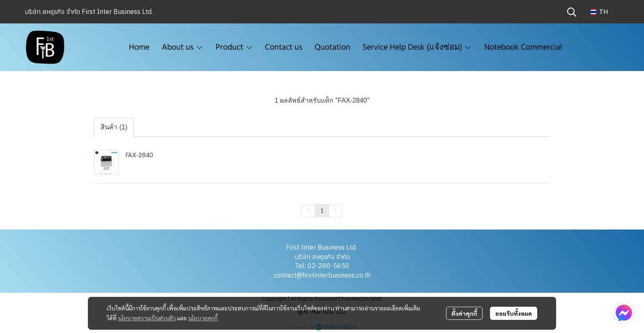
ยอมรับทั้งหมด (514, 313)
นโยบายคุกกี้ (203, 318)
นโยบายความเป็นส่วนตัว (147, 318)
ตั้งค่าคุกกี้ (464, 313)
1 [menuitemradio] (322, 210)
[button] (572, 12)
